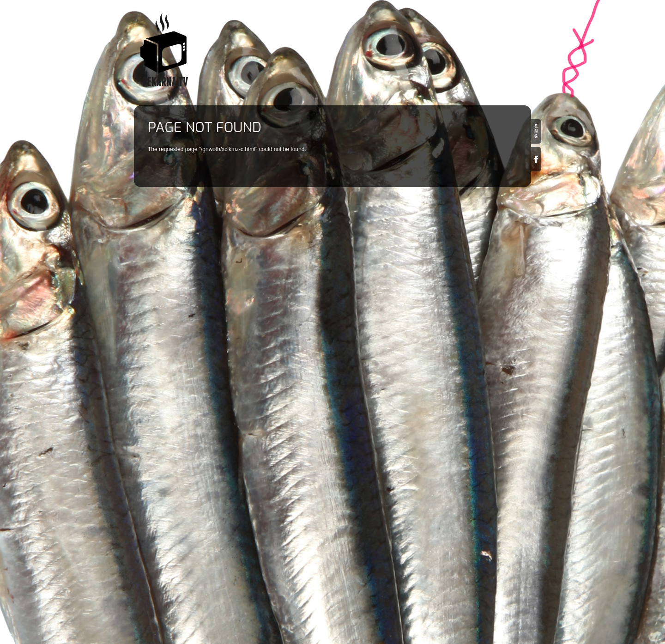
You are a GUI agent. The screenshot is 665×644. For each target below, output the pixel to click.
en (536, 131)
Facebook (536, 159)
